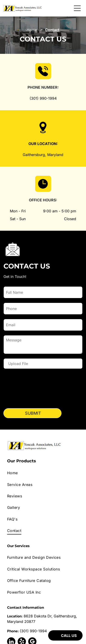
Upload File (18, 364)
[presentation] (22, 389)
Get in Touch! (15, 277)
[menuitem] (43, 473)
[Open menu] (77, 8)
